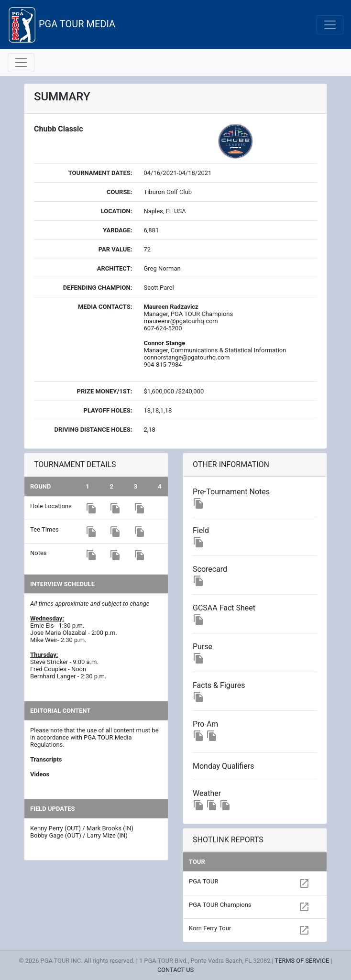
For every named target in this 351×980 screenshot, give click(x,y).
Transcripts (46, 759)
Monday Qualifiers (223, 766)
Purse (203, 647)
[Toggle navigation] (330, 25)
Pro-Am (205, 724)
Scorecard (210, 569)
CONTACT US (175, 970)
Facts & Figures (219, 685)
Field (201, 530)
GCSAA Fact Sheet (224, 608)
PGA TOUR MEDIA (61, 25)
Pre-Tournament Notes (231, 492)
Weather (207, 793)
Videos (40, 774)
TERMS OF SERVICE (302, 961)
